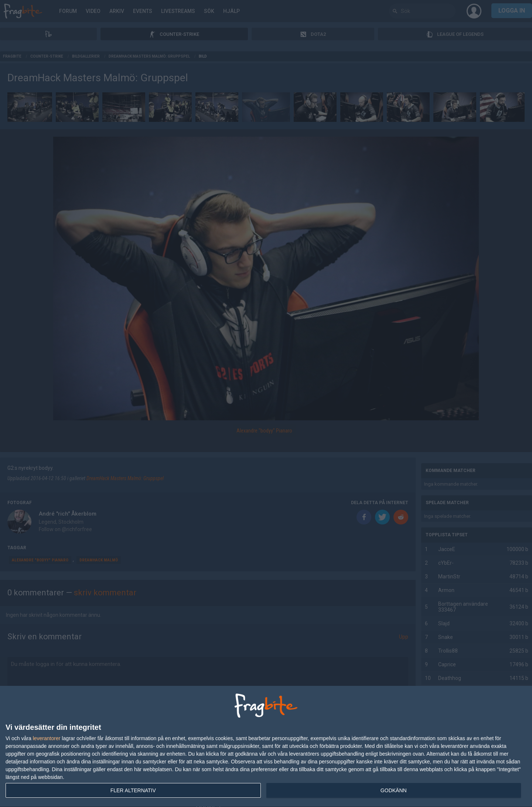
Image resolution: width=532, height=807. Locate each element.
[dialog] (266, 747)
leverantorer (47, 738)
